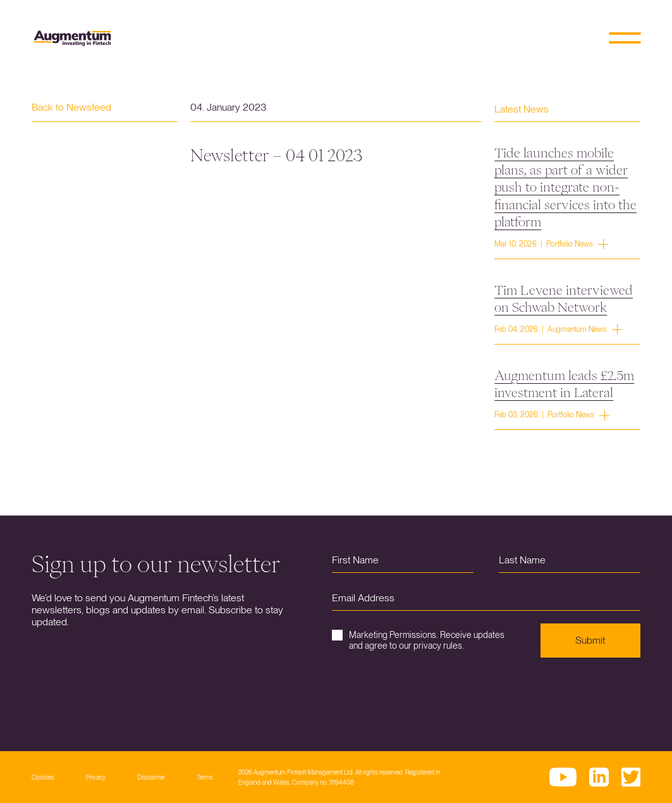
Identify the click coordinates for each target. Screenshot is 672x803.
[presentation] (428, 695)
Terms (205, 777)
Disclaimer (151, 777)
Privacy (96, 777)
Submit (590, 640)
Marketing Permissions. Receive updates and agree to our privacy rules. (418, 640)
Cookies (43, 777)
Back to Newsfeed (71, 107)
